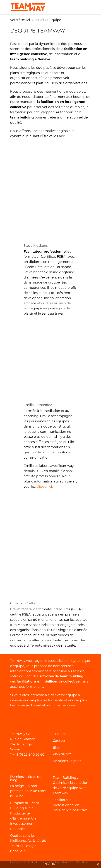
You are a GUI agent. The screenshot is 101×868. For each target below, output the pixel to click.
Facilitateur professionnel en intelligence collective (70, 805)
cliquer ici (44, 487)
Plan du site (62, 754)
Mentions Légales (67, 761)
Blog (56, 748)
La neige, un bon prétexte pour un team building (28, 791)
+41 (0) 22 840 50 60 (29, 755)
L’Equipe (60, 734)
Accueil (38, 20)
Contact (59, 741)
